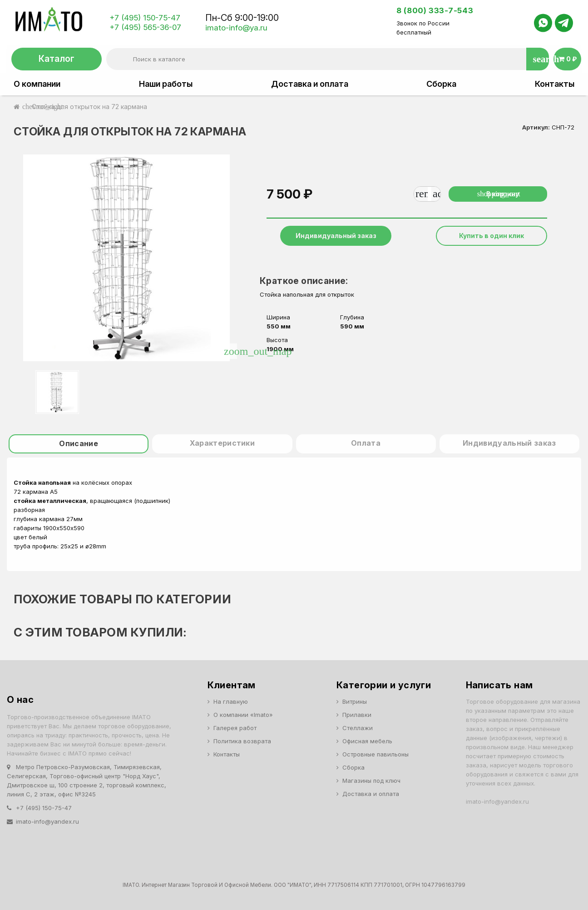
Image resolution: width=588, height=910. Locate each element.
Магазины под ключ (371, 781)
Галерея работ (235, 728)
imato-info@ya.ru (236, 28)
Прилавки (357, 715)
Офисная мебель (367, 741)
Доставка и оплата (310, 84)
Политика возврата (242, 741)
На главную (231, 701)
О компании (37, 84)
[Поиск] (327, 59)
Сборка (441, 84)
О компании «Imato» (243, 715)
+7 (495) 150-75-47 (145, 18)
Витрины (355, 701)
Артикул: (536, 127)
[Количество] (430, 194)
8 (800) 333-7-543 (435, 10)
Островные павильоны (376, 754)
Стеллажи (358, 728)
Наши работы (166, 84)
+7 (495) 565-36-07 (145, 27)
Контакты (555, 84)
